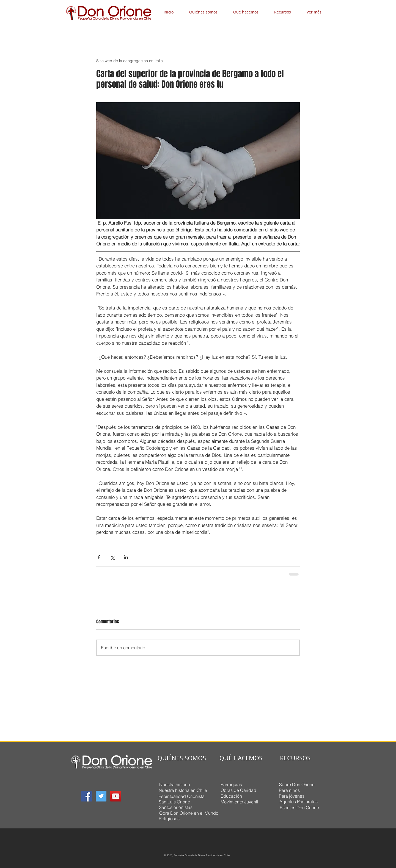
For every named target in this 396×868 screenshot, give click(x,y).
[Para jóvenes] (291, 796)
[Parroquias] (231, 784)
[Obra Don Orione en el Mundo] (189, 813)
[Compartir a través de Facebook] (99, 557)
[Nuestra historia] (174, 784)
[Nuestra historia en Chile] (183, 790)
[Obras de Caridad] (238, 790)
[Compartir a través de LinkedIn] (126, 557)
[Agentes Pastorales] (299, 801)
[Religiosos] (169, 819)
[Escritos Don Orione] (299, 807)
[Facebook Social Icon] (86, 796)
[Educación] (231, 796)
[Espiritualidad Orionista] (182, 796)
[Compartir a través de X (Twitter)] (112, 557)
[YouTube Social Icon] (116, 796)
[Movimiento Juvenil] (239, 802)
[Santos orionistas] (176, 807)
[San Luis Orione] (174, 802)
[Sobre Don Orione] (297, 784)
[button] (207, 12)
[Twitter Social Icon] (101, 796)
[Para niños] (289, 790)
